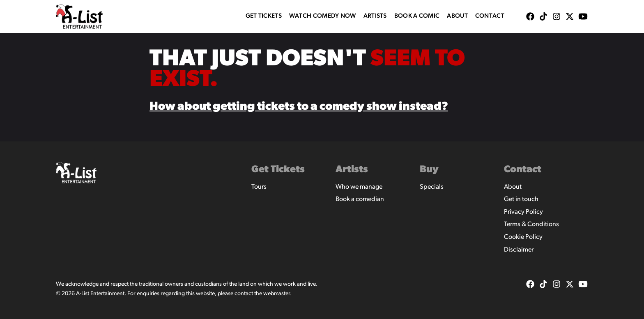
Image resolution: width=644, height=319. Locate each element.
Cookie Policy (523, 237)
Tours (259, 187)
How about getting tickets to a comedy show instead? (299, 107)
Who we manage (359, 187)
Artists (375, 16)
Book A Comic (417, 16)
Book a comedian (360, 199)
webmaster (277, 294)
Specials (432, 187)
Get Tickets (264, 16)
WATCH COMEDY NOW (323, 16)
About (457, 16)
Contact (490, 16)
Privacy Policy (523, 212)
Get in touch (521, 199)
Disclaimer (519, 250)
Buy (429, 170)
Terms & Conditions (531, 224)
